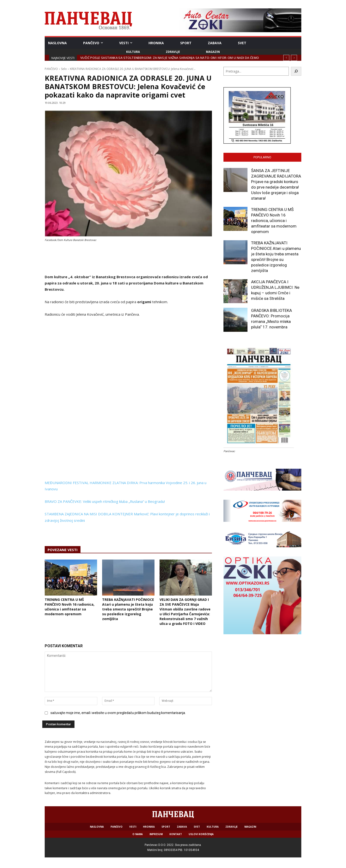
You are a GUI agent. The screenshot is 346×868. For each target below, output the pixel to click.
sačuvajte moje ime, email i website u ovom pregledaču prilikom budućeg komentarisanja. (118, 713)
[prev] (286, 58)
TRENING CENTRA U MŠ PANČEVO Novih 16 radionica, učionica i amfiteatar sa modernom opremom (70, 607)
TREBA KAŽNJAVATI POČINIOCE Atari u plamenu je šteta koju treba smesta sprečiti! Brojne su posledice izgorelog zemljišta (128, 609)
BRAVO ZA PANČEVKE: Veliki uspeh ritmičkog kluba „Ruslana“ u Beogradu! (105, 501)
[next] (294, 58)
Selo (64, 69)
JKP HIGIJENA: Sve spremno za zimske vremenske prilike (126, 58)
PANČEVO (51, 69)
